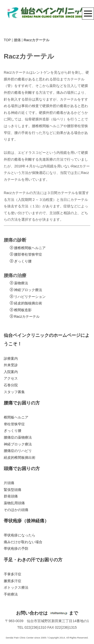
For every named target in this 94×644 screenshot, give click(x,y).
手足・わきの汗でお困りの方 (33, 560)
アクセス (11, 378)
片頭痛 (9, 483)
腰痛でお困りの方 (22, 403)
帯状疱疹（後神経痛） (26, 521)
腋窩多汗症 (13, 581)
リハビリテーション (30, 297)
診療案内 (11, 358)
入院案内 (11, 372)
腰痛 (17, 40)
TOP (7, 40)
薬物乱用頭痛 (14, 503)
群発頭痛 (11, 496)
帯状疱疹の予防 (16, 548)
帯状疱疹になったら (20, 535)
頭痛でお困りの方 (22, 469)
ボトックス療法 (16, 587)
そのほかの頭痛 (16, 510)
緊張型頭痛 (13, 490)
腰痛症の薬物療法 (18, 437)
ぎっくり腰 (23, 261)
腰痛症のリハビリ (18, 451)
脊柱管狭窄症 (14, 424)
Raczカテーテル (27, 316)
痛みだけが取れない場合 (23, 542)
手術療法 (11, 594)
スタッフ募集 (14, 392)
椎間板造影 (23, 310)
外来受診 (11, 365)
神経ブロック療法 (28, 290)
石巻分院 (11, 385)
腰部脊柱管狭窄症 (28, 254)
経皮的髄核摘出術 (28, 303)
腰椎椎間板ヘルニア (30, 248)
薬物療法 (21, 283)
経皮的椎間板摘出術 (20, 457)
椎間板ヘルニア (16, 417)
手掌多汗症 (13, 574)
